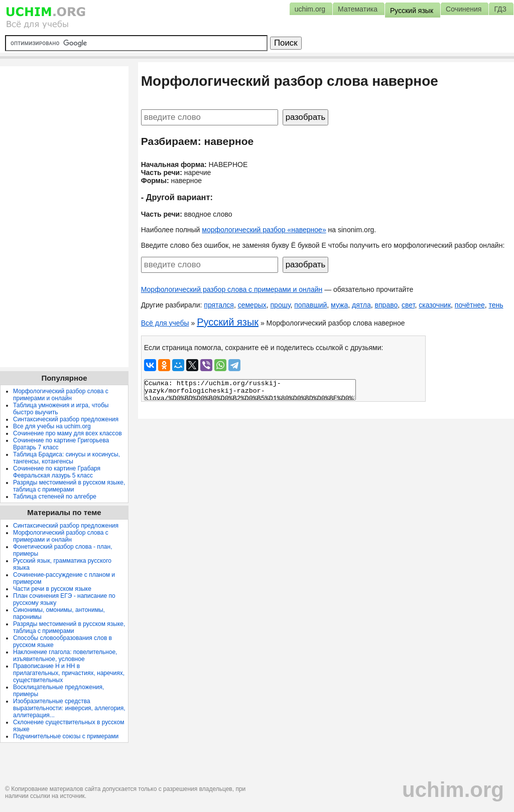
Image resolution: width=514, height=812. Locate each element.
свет (408, 305)
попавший (310, 305)
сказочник (435, 305)
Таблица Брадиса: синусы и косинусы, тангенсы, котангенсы (67, 458)
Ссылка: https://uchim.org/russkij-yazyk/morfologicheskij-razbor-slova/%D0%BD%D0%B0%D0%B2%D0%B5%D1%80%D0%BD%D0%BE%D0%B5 (250, 390)
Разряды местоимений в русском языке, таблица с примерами (69, 486)
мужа (339, 305)
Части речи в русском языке (52, 589)
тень (496, 305)
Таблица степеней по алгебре (55, 497)
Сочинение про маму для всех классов (68, 433)
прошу (281, 305)
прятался (219, 305)
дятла (361, 305)
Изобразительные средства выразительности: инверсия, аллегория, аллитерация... (69, 708)
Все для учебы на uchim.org (52, 426)
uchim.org (453, 790)
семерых (252, 305)
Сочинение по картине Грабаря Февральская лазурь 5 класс (57, 472)
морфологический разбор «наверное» (264, 230)
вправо (387, 305)
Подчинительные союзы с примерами (66, 736)
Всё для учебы (165, 323)
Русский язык (228, 322)
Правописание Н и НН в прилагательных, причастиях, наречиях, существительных (69, 673)
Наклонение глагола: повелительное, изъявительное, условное (65, 656)
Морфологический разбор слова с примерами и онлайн (232, 289)
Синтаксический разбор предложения (66, 419)
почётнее (470, 305)
